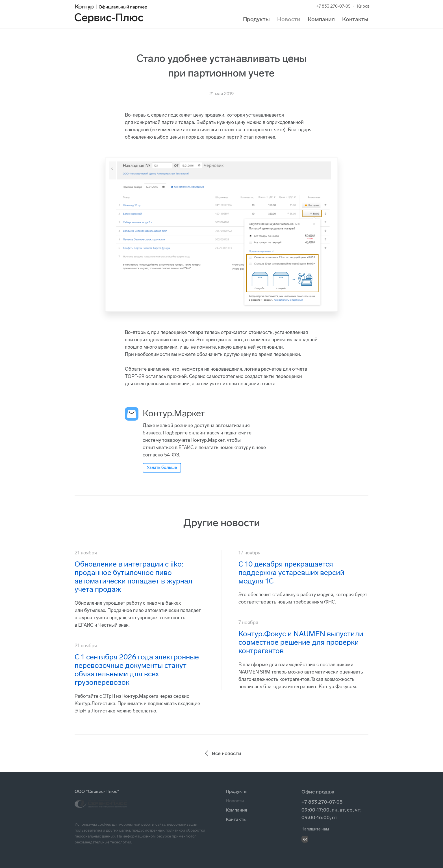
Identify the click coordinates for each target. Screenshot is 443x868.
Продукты (256, 19)
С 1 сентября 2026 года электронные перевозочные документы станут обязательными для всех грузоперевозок (137, 670)
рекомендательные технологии (103, 842)
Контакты (355, 19)
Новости (289, 19)
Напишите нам (315, 829)
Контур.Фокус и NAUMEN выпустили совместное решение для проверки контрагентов (301, 642)
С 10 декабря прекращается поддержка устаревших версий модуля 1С (291, 573)
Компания (321, 19)
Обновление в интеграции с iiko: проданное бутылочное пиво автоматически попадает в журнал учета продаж (133, 577)
